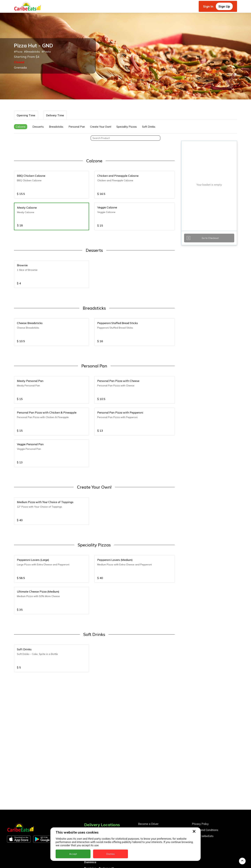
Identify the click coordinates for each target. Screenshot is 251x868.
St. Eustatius (93, 865)
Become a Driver (148, 778)
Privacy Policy (200, 778)
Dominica (90, 816)
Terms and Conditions (205, 784)
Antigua (89, 792)
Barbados (91, 804)
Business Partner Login (152, 790)
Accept (73, 854)
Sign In (208, 6)
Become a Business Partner (155, 784)
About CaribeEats (203, 790)
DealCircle (91, 810)
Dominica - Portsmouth (99, 822)
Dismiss (111, 854)
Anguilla (90, 786)
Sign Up (224, 6)
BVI (86, 798)
